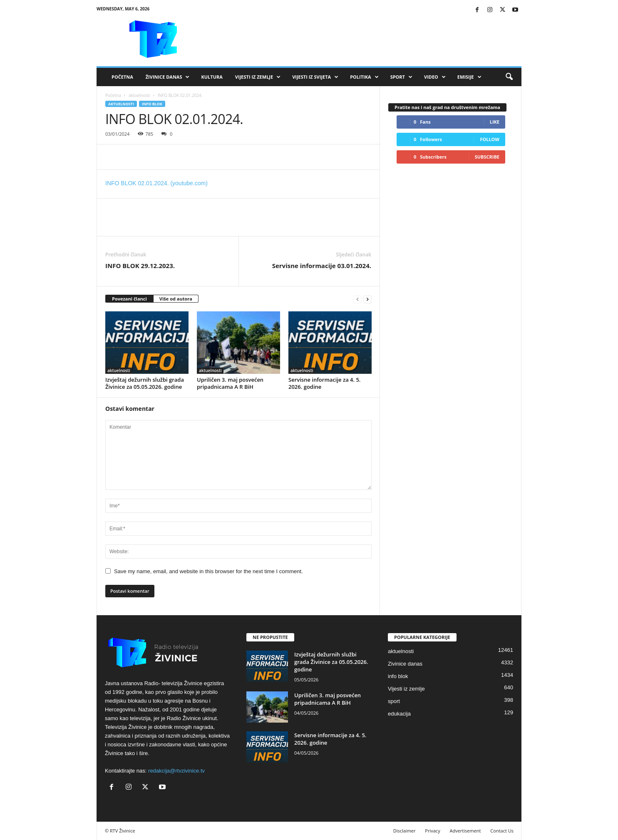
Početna (122, 77)
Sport (401, 77)
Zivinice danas (405, 664)
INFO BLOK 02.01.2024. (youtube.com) (156, 183)
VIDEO (435, 77)
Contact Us (502, 831)
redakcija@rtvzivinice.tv (176, 771)
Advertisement (465, 831)
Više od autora (176, 299)
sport (394, 701)
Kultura (212, 77)
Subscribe (487, 157)
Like (495, 122)
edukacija (399, 714)
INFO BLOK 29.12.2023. (140, 266)
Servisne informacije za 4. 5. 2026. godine (324, 383)
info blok (152, 104)
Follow (490, 139)
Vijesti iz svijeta (315, 77)
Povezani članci (129, 299)
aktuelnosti (139, 95)
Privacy (432, 831)
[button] (509, 77)
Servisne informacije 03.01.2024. (322, 266)
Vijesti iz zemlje (258, 77)
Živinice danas (168, 77)
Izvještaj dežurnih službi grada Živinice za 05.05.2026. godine (145, 383)
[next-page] (367, 299)
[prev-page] (357, 299)
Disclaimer (405, 831)
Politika (364, 77)
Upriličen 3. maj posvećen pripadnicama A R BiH (230, 383)
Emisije (469, 77)
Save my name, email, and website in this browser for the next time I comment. (208, 571)
